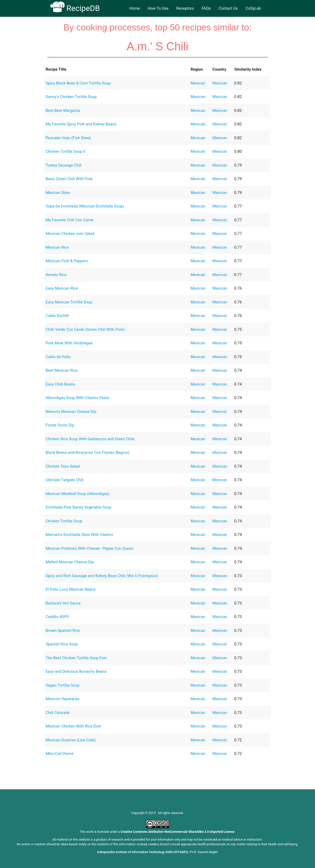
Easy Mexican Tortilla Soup (69, 302)
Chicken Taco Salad (62, 466)
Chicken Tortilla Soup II (65, 151)
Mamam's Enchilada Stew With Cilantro (79, 535)
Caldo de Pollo (58, 357)
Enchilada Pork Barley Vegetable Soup (78, 507)
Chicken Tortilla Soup (64, 521)
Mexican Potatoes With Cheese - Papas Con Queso (90, 548)
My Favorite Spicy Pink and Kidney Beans (81, 124)
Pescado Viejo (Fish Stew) (68, 138)
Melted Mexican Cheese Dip (70, 562)
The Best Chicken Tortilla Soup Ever (76, 658)
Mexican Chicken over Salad (70, 234)
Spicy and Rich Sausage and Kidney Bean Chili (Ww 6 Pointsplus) (102, 576)
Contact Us (228, 8)
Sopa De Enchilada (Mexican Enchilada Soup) (85, 206)
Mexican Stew (58, 193)
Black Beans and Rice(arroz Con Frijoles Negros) (87, 453)
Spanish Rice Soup (62, 644)
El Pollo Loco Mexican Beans (71, 589)
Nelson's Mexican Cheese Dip (71, 412)
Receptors (185, 8)
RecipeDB (75, 8)
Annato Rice (56, 275)
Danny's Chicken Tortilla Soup (71, 97)
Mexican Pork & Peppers (67, 261)
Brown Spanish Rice (63, 631)
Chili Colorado (58, 713)
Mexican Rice (57, 247)
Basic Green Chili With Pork (69, 179)
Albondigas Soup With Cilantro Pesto (77, 398)
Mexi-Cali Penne (59, 754)
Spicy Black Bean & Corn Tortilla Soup (78, 83)
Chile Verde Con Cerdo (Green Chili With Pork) (85, 329)
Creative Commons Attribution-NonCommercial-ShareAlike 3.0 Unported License (178, 832)
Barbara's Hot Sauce (63, 603)
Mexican (198, 83)
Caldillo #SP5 (57, 617)
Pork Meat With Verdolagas (69, 343)
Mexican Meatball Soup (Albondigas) (77, 494)
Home (135, 8)
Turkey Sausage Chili (64, 165)
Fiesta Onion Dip (60, 425)
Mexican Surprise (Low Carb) (71, 740)
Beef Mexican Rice (62, 370)
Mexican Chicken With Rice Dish (73, 726)
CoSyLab (253, 8)
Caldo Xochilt (57, 316)
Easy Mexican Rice (62, 288)
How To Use (158, 8)
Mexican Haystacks (62, 699)
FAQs (206, 8)
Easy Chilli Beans (60, 384)
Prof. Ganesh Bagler (204, 852)
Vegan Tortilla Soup (62, 685)
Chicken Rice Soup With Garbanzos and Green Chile (90, 439)
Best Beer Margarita (63, 111)
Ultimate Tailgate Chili (64, 480)
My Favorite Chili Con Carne (69, 220)
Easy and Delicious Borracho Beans (76, 671)
